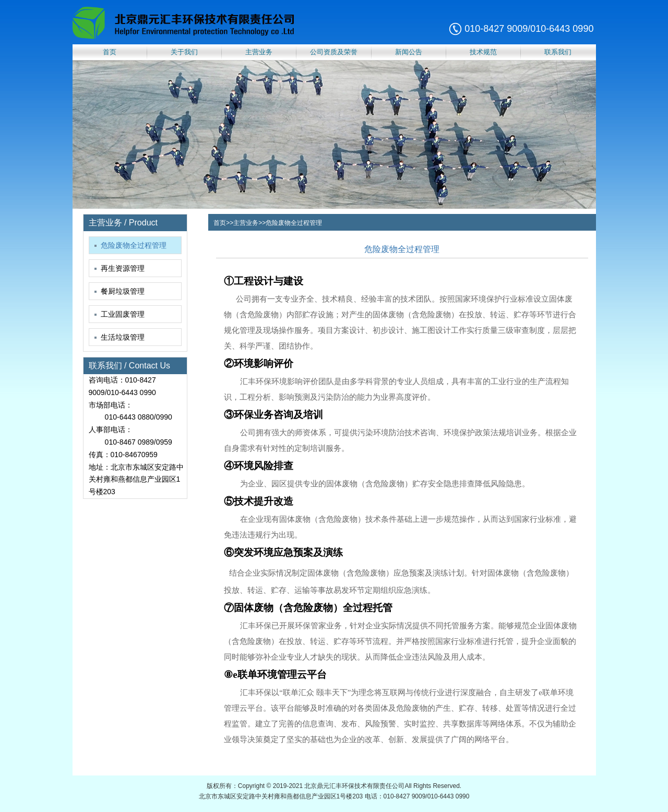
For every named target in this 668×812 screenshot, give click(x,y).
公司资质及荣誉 (334, 52)
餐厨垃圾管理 (120, 291)
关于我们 (184, 52)
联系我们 (558, 52)
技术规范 (483, 52)
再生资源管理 (120, 268)
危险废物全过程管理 (130, 245)
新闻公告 (409, 52)
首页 (110, 52)
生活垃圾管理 (120, 337)
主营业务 (259, 52)
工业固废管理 (120, 314)
